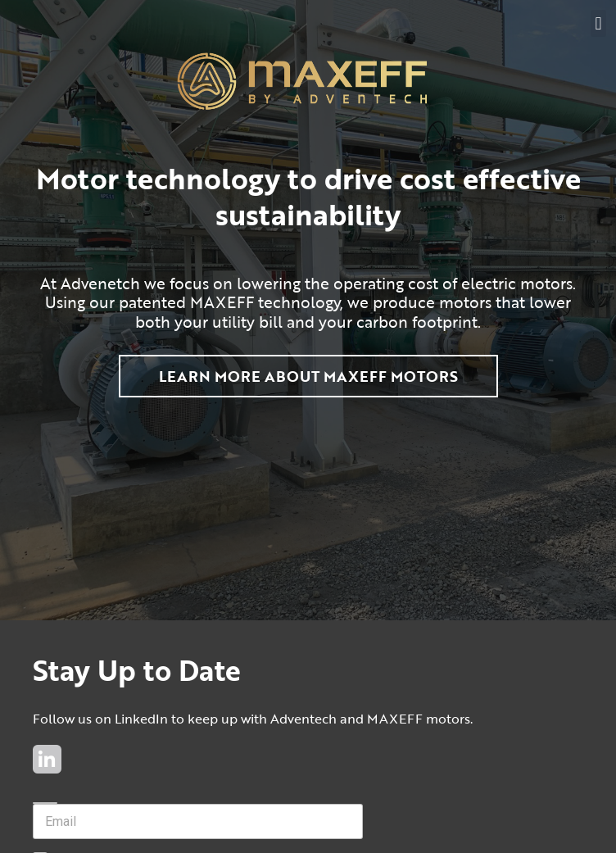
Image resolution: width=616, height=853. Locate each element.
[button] (598, 23)
